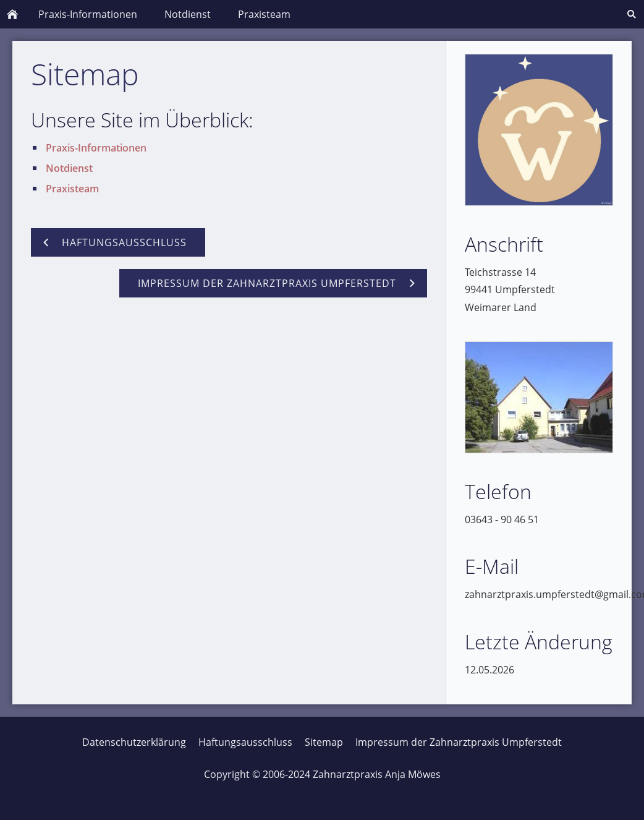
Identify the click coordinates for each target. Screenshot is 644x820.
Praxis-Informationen (96, 148)
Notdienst (69, 168)
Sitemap (324, 742)
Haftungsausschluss (245, 742)
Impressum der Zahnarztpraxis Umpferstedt (459, 742)
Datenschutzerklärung (134, 742)
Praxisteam (72, 189)
